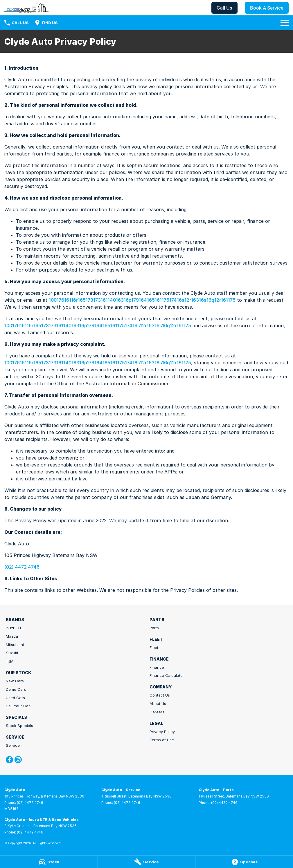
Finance (157, 667)
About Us (158, 704)
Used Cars (15, 698)
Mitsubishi (15, 645)
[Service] (147, 862)
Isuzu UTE (15, 628)
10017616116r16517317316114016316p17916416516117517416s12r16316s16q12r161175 (142, 300)
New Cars (15, 681)
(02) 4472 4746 (22, 567)
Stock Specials (19, 726)
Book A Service (267, 8)
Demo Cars (16, 689)
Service (13, 745)
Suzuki (12, 653)
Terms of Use (162, 740)
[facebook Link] (9, 760)
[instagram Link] (18, 760)
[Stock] (49, 862)
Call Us (224, 8)
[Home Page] (26, 8)
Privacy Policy (162, 732)
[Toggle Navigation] (285, 23)
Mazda (12, 636)
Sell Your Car (18, 706)
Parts (154, 628)
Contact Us (160, 695)
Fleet (154, 648)
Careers (157, 712)
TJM (10, 661)
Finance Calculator (167, 675)
